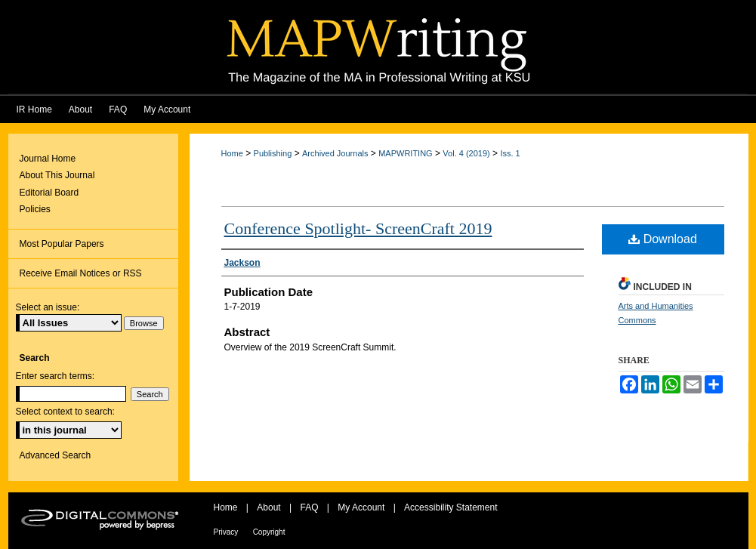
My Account (361, 507)
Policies (35, 209)
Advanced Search (56, 455)
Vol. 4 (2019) (466, 153)
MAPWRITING (406, 153)
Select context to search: (65, 412)
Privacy (226, 532)
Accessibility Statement (451, 507)
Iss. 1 (510, 153)
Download (663, 239)
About (268, 507)
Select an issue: (48, 307)
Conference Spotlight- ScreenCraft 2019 (358, 228)
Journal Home (48, 159)
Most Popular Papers (62, 244)
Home (232, 153)
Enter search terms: (56, 376)
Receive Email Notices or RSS (81, 273)
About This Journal (57, 175)
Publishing (273, 153)
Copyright (269, 532)
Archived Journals (335, 153)
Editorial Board (49, 193)
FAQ (309, 507)
